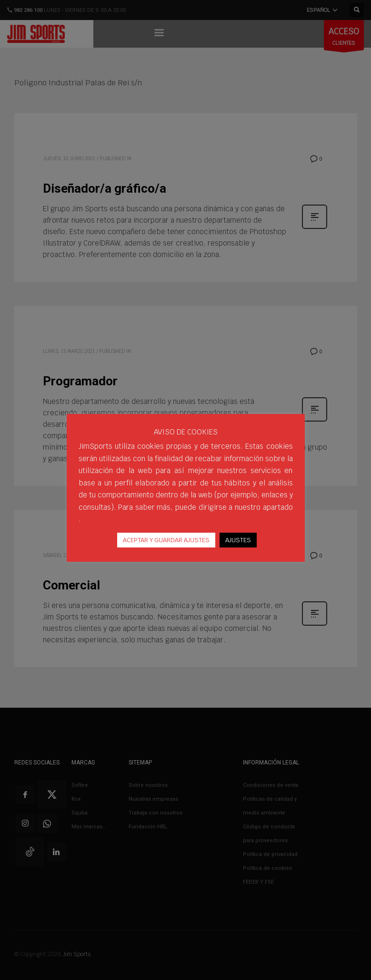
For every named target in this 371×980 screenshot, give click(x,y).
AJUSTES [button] (238, 546)
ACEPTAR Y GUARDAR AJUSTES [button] (166, 546)
